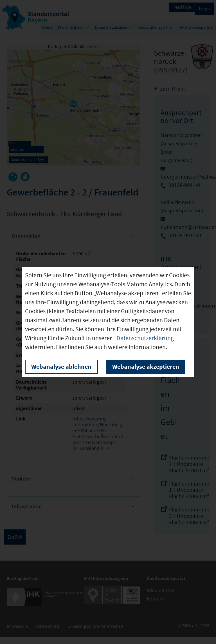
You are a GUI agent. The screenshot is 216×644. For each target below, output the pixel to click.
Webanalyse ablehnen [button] (61, 367)
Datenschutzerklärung (145, 338)
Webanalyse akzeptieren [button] (146, 367)
